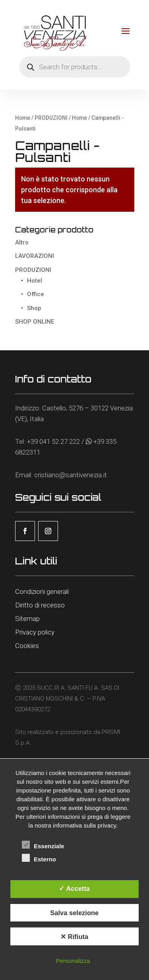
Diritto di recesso (40, 605)
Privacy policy (35, 632)
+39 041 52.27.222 (53, 441)
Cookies (27, 646)
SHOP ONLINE (35, 322)
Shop (34, 308)
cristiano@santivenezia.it (71, 475)
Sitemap (27, 619)
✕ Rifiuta (74, 937)
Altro (22, 242)
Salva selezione (74, 913)
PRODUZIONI (51, 118)
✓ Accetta (74, 888)
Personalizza (73, 961)
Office (36, 294)
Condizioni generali (42, 592)
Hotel (35, 281)
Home (23, 118)
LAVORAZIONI (35, 256)
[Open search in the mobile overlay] (75, 67)
